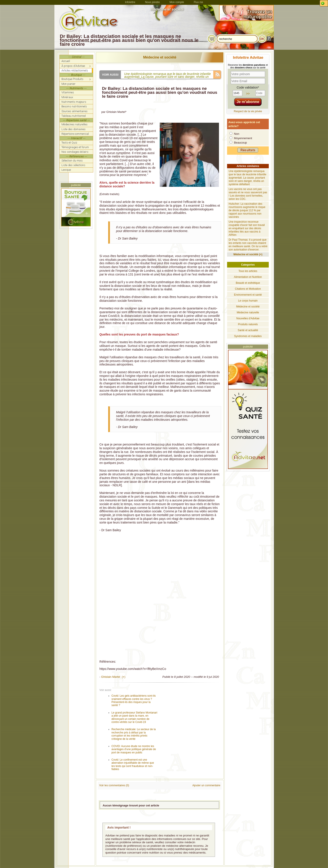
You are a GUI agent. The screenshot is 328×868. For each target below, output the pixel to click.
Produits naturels (248, 324)
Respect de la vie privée (248, 111)
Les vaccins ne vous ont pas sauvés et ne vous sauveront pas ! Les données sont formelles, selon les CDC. (248, 194)
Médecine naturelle (248, 312)
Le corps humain (248, 301)
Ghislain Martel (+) (113, 677)
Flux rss (198, 2)
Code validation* (248, 87)
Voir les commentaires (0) (114, 785)
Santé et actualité (248, 330)
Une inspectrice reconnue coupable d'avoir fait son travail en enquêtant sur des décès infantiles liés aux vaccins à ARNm (247, 228)
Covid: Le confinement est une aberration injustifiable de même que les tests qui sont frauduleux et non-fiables (133, 764)
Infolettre (130, 2)
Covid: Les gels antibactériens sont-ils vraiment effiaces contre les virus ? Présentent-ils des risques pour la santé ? (134, 700)
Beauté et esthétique (248, 283)
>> (248, 94)
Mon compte (177, 2)
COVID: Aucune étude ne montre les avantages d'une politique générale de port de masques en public (134, 749)
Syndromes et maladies (248, 336)
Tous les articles (248, 271)
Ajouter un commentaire (206, 785)
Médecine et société (160, 57)
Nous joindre (152, 2)
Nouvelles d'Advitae (248, 318)
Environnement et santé (248, 295)
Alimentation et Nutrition (248, 277)
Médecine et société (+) (248, 254)
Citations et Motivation (248, 289)
